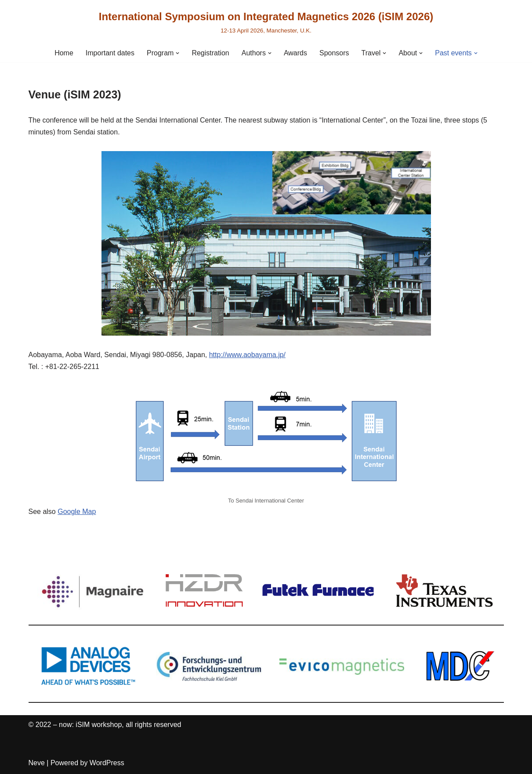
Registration (210, 53)
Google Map (77, 512)
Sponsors (334, 53)
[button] (177, 53)
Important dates (110, 53)
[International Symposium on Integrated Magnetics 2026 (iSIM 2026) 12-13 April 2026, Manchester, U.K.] (266, 22)
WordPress (107, 763)
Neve (37, 763)
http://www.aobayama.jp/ (247, 355)
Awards (295, 53)
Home (64, 53)
